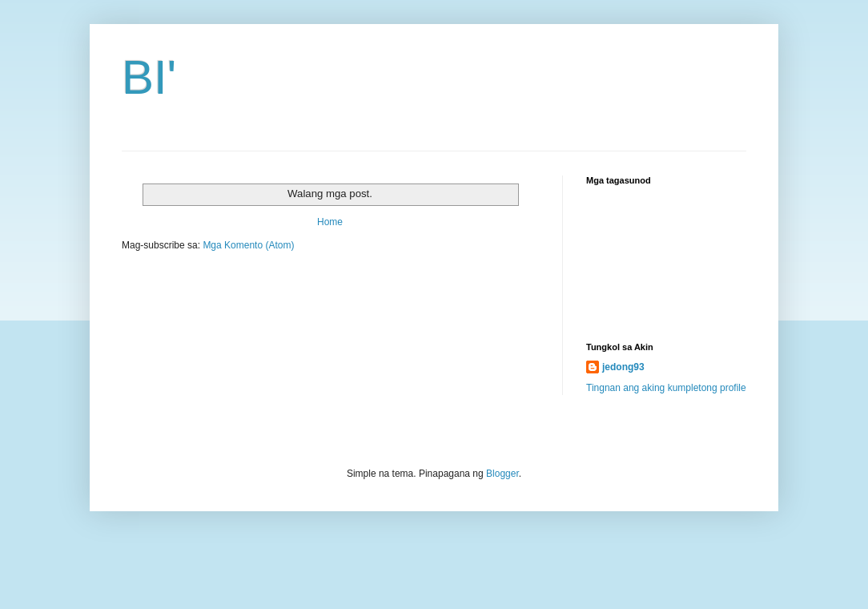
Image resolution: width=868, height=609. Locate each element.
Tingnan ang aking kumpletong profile (666, 388)
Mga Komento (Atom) (248, 245)
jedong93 (623, 367)
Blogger (502, 474)
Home (330, 222)
